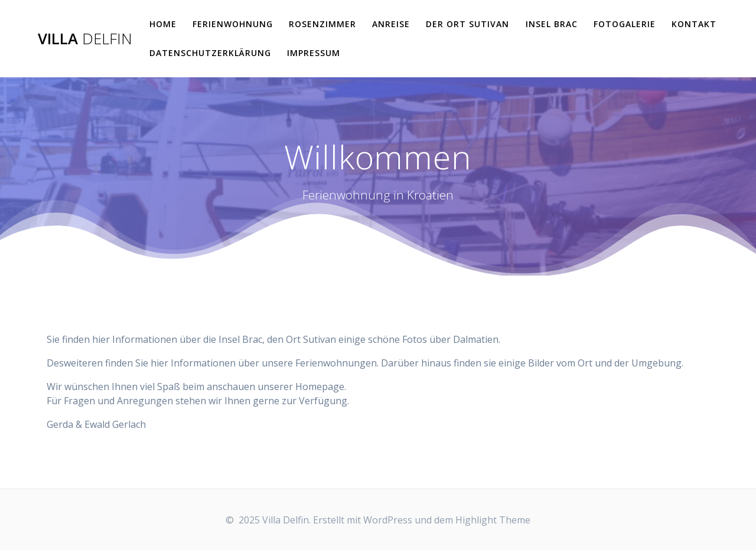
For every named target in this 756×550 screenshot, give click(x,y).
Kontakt (694, 24)
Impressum (314, 53)
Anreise (391, 24)
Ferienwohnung (233, 24)
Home (163, 24)
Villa (85, 39)
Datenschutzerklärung (210, 53)
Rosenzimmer (322, 24)
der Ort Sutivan (467, 24)
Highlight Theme (493, 520)
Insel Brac (552, 24)
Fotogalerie (625, 24)
